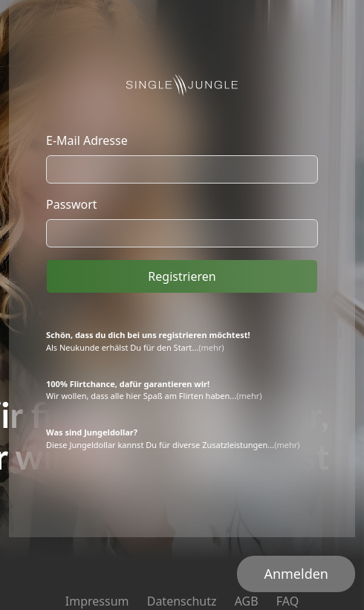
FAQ (287, 601)
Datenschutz (182, 601)
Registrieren (182, 276)
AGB (247, 601)
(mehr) (211, 347)
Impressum (97, 601)
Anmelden (296, 574)
